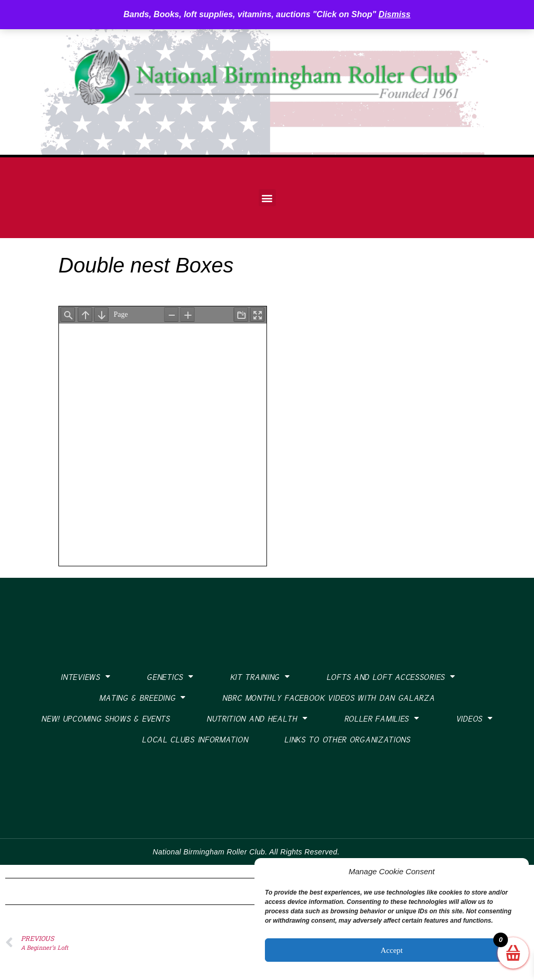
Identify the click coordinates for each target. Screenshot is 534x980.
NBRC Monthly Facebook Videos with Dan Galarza (329, 698)
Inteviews (85, 677)
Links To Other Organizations (347, 739)
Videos (474, 718)
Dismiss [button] (395, 14)
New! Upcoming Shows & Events (106, 718)
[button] (267, 198)
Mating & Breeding (142, 697)
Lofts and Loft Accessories (391, 677)
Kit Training (260, 677)
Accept (392, 950)
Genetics (170, 677)
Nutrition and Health (257, 718)
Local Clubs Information (195, 739)
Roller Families (382, 718)
